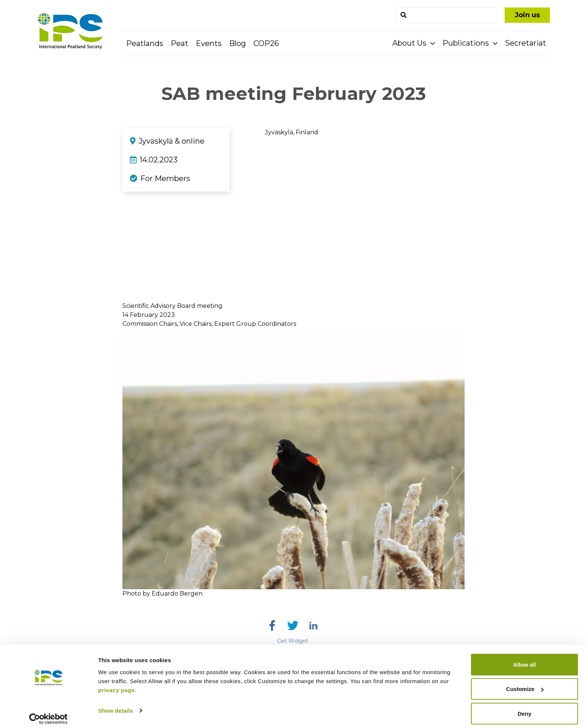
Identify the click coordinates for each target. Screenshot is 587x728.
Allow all (525, 659)
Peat (180, 43)
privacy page (116, 684)
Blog (238, 43)
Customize (525, 684)
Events (209, 43)
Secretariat (526, 43)
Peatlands (145, 43)
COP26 (266, 43)
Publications (467, 43)
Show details (115, 705)
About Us (410, 43)
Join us (527, 15)
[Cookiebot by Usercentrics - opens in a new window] (48, 713)
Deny (525, 708)
